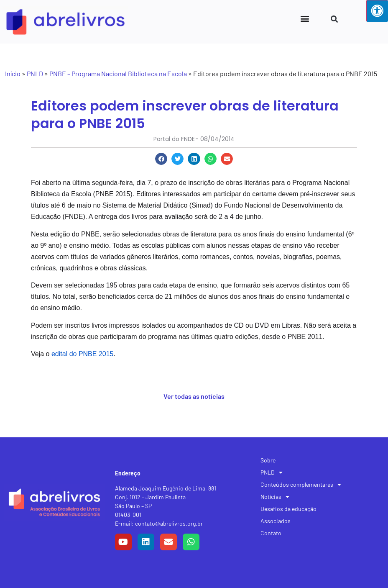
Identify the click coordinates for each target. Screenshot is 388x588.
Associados (276, 521)
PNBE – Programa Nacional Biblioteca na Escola (118, 73)
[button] (305, 18)
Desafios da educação (288, 509)
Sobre (268, 460)
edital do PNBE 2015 (83, 354)
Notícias (275, 497)
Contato (271, 533)
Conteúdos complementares (301, 485)
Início (13, 73)
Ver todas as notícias (194, 396)
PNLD (35, 73)
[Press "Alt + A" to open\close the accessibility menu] (377, 11)
